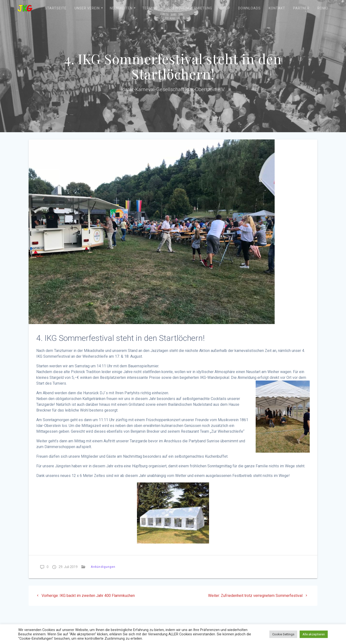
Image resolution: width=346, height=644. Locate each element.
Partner (301, 8)
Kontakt (277, 8)
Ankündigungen (103, 567)
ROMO (323, 8)
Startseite (56, 8)
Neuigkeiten (121, 8)
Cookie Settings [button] (283, 634)
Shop (225, 8)
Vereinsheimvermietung (189, 8)
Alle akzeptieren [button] (314, 634)
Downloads (249, 8)
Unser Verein (87, 8)
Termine (150, 8)
